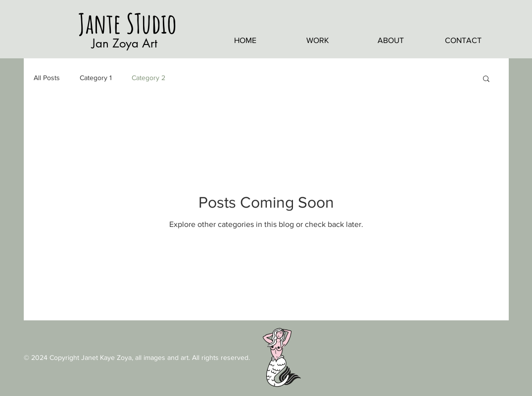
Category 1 (96, 78)
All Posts (47, 78)
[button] (486, 79)
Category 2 (148, 78)
